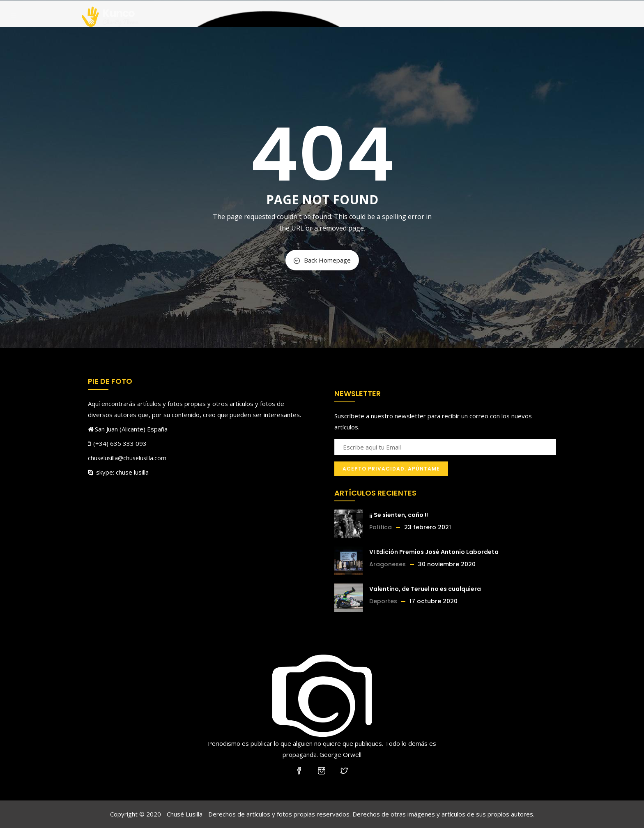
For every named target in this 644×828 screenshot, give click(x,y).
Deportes (383, 601)
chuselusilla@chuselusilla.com (127, 458)
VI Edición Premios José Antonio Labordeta (434, 552)
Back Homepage (322, 260)
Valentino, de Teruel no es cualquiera (425, 589)
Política (381, 527)
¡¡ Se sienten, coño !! (399, 515)
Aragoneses (388, 564)
